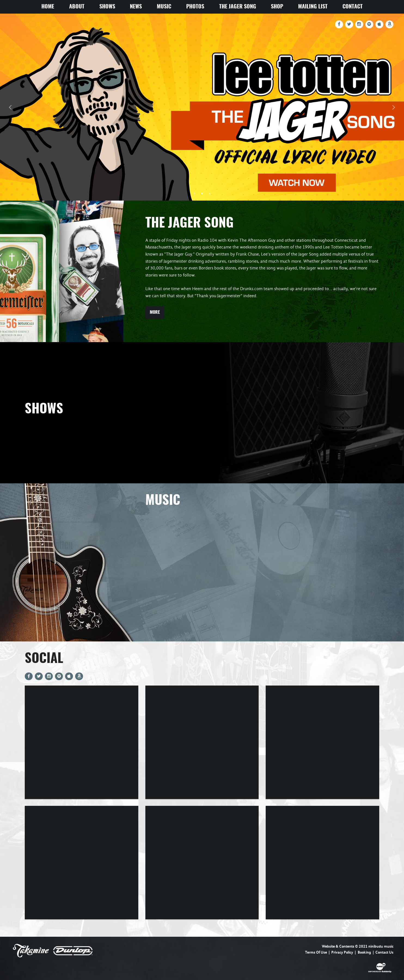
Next (394, 107)
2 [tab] (202, 193)
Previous (10, 107)
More (155, 312)
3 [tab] (210, 193)
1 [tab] (194, 193)
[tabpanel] (202, 107)
